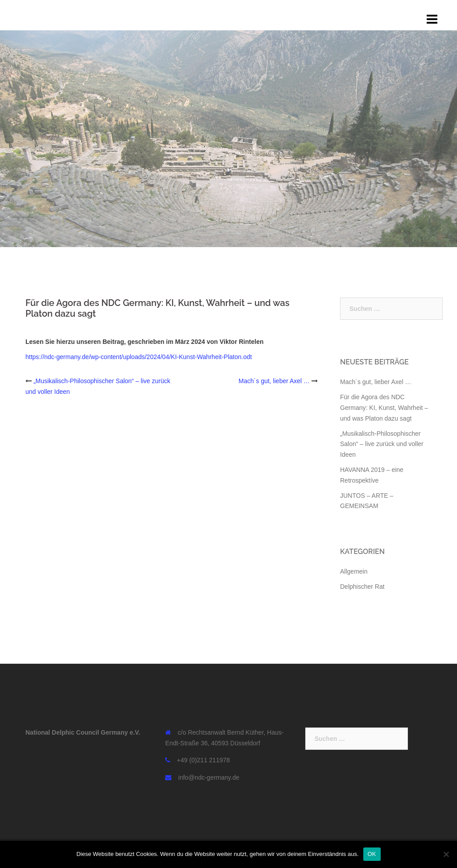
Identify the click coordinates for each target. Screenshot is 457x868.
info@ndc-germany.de (209, 777)
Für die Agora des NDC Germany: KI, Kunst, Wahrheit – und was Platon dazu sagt (384, 408)
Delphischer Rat (362, 587)
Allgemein (354, 571)
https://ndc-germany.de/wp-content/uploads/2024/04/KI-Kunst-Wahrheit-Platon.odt (139, 357)
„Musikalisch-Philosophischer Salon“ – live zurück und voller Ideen (382, 444)
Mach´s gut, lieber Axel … (274, 381)
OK (372, 854)
